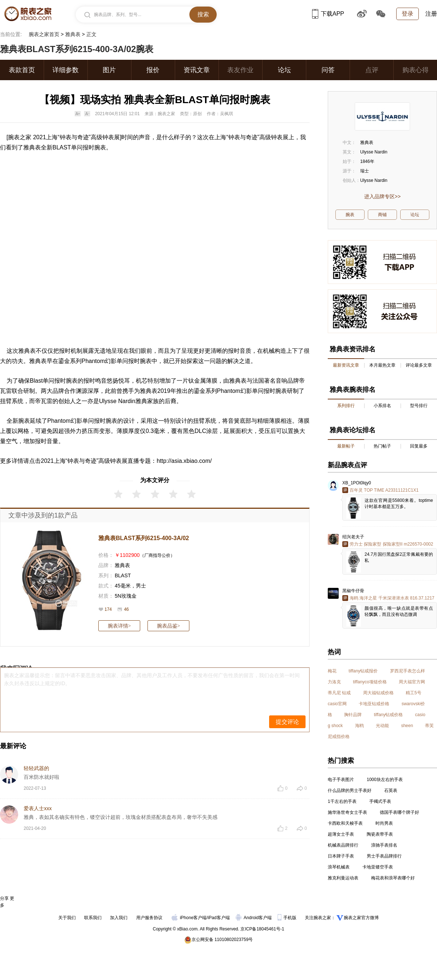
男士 (141, 586)
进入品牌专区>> (382, 196)
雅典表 (73, 34)
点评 (372, 70)
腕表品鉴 (169, 626)
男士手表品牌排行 (384, 856)
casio (420, 715)
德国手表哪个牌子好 (399, 812)
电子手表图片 (341, 780)
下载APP (328, 14)
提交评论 (287, 722)
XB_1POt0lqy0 (357, 483)
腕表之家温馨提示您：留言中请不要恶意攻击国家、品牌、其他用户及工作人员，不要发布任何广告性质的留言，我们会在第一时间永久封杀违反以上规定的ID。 (152, 679)
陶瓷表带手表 (380, 834)
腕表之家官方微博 (361, 918)
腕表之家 (20, 137)
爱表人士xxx (38, 808)
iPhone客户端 (189, 918)
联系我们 (93, 918)
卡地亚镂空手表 (378, 867)
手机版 (288, 918)
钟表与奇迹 (74, 137)
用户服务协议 (149, 918)
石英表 (391, 790)
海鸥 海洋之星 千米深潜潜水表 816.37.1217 (392, 598)
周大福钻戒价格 (378, 693)
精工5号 (414, 693)
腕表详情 (119, 626)
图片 (109, 70)
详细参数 (66, 70)
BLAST (123, 575)
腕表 (100, 147)
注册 (431, 14)
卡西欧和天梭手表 (345, 823)
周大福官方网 (412, 682)
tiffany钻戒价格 (389, 715)
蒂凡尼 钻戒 (339, 693)
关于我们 (67, 918)
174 (108, 609)
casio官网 (337, 704)
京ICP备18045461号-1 (262, 929)
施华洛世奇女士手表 (347, 812)
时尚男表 (384, 823)
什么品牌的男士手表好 (350, 790)
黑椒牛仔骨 (353, 591)
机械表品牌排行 (343, 845)
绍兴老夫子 (353, 537)
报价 (153, 70)
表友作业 (240, 70)
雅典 (35, 361)
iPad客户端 (219, 918)
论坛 (284, 70)
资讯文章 (197, 70)
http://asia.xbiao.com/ (184, 461)
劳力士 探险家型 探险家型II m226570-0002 (391, 544)
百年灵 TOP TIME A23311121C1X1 (384, 490)
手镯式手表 (380, 801)
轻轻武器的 (36, 768)
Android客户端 (254, 918)
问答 (328, 70)
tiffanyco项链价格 (370, 682)
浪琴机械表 (339, 867)
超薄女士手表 (341, 834)
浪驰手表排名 (384, 845)
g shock (335, 726)
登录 (408, 14)
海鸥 (359, 726)
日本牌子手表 (341, 856)
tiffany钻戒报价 (363, 671)
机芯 (142, 381)
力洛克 (334, 682)
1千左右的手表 (342, 801)
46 (126, 609)
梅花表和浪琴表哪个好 (393, 878)
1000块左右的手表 (385, 780)
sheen (407, 726)
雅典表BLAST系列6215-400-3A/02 (144, 538)
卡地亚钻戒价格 (374, 704)
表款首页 (22, 70)
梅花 (332, 671)
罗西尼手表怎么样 (408, 671)
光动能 (382, 726)
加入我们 (119, 918)
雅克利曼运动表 (343, 878)
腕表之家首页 (44, 34)
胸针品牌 (353, 715)
